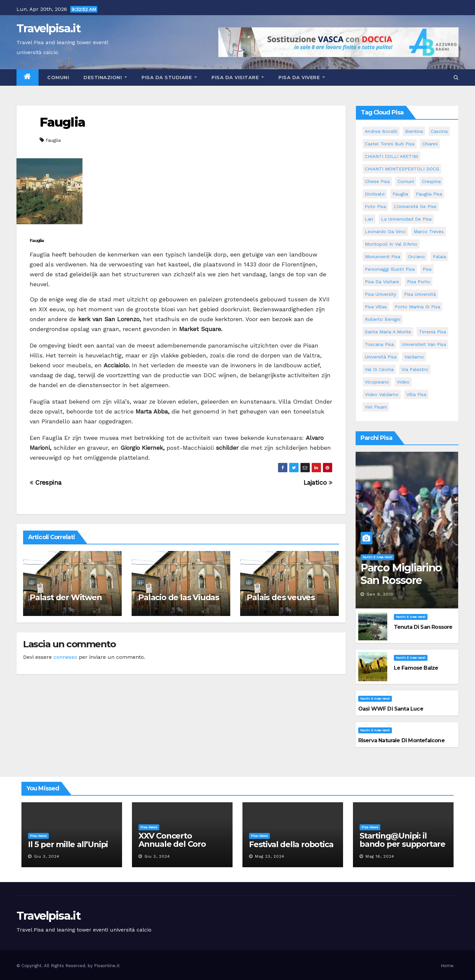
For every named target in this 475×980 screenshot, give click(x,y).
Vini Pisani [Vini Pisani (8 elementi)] (376, 407)
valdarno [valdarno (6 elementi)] (414, 357)
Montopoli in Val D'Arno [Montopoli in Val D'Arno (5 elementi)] (391, 244)
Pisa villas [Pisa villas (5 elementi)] (376, 307)
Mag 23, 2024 (270, 856)
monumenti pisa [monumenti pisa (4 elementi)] (382, 257)
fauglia (53, 140)
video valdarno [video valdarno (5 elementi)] (382, 394)
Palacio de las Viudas (179, 597)
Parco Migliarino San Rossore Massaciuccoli (401, 580)
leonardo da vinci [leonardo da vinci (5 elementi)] (385, 231)
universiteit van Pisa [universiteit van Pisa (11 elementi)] (424, 344)
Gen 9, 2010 (380, 594)
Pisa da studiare (169, 77)
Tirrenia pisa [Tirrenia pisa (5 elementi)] (432, 332)
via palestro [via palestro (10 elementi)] (415, 369)
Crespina (45, 483)
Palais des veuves (281, 597)
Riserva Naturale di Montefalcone (401, 740)
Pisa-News (38, 836)
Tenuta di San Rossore (423, 627)
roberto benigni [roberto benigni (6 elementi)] (383, 319)
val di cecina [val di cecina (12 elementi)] (379, 369)
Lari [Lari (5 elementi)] (369, 219)
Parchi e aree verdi (377, 557)
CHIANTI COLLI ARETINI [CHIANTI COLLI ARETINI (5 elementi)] (391, 156)
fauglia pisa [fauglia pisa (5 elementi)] (429, 194)
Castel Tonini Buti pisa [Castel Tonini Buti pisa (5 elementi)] (390, 144)
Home (447, 966)
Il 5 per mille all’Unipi (68, 844)
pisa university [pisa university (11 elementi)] (380, 294)
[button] (456, 77)
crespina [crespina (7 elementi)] (431, 181)
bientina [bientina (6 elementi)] (414, 131)
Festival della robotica (291, 844)
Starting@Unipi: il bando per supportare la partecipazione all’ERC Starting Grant (402, 848)
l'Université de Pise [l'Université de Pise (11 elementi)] (415, 206)
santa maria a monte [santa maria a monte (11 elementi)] (388, 332)
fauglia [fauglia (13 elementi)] (400, 194)
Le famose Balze (416, 668)
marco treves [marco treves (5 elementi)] (429, 231)
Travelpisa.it (48, 28)
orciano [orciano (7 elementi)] (416, 257)
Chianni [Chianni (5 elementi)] (430, 144)
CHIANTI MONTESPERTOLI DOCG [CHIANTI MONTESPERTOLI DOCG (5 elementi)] (402, 169)
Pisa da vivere (302, 77)
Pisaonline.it (107, 966)
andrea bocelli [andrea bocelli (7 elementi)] (381, 131)
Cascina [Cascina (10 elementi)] (439, 131)
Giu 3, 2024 (47, 856)
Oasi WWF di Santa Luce (391, 709)
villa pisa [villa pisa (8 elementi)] (416, 394)
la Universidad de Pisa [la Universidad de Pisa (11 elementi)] (406, 219)
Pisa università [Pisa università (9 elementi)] (420, 294)
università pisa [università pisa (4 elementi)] (381, 357)
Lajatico (318, 483)
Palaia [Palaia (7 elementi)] (439, 257)
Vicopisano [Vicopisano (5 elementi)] (377, 382)
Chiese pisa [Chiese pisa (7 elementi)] (377, 181)
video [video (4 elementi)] (403, 382)
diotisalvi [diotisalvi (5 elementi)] (375, 194)
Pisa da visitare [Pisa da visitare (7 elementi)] (382, 282)
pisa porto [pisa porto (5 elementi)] (419, 282)
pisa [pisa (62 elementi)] (427, 269)
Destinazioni (105, 77)
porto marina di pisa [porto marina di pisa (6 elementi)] (417, 307)
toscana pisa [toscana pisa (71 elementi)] (379, 344)
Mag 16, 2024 (380, 856)
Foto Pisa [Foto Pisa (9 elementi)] (375, 206)
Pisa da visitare (238, 77)
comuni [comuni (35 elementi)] (406, 181)
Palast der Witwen (66, 597)
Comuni (58, 77)
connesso (65, 657)
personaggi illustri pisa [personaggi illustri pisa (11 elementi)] (390, 269)
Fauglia (62, 122)
